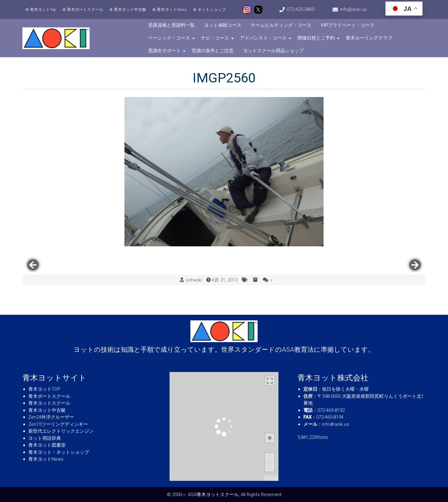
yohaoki (194, 280)
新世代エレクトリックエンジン (61, 431)
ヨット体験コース (223, 25)
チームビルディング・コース (281, 25)
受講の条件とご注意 (213, 51)
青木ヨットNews (172, 9)
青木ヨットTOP (44, 389)
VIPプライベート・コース (348, 25)
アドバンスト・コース (263, 38)
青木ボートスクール (85, 9)
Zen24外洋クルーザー (51, 417)
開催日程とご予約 (316, 38)
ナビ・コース (215, 38)
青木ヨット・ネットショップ (59, 452)
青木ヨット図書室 (47, 445)
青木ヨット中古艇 (130, 9)
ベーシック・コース (169, 38)
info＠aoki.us (336, 424)
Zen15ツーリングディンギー (58, 424)
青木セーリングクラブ (369, 38)
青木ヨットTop (43, 9)
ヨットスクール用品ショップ (273, 51)
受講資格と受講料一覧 (171, 25)
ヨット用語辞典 (45, 438)
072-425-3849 (301, 9)
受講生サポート (164, 51)
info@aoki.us (353, 9)
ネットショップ (212, 9)
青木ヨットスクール (49, 403)
